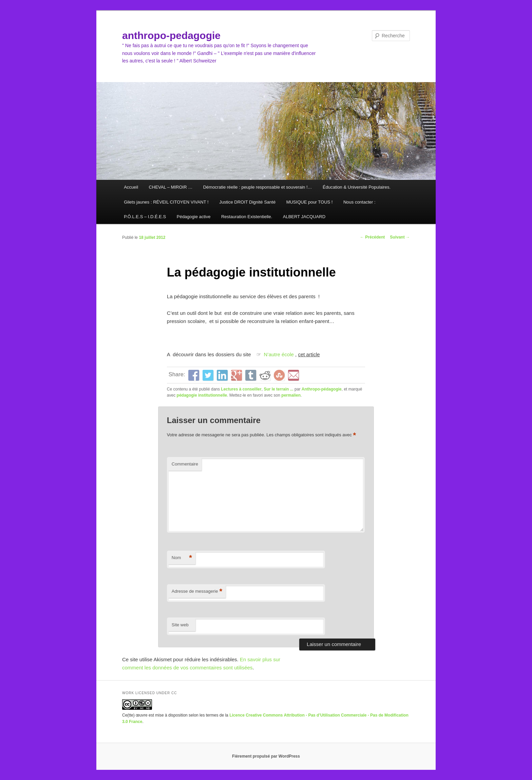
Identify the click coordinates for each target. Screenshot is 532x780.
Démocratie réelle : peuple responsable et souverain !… (258, 187)
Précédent (372, 237)
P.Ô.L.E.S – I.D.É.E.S (145, 217)
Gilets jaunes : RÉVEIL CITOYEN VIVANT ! (166, 202)
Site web (180, 625)
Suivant (400, 237)
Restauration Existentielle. (247, 217)
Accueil (131, 187)
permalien (291, 395)
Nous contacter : (359, 202)
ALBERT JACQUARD (304, 217)
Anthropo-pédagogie (322, 389)
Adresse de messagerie (197, 592)
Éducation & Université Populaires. (357, 187)
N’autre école (279, 354)
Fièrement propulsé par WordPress (266, 756)
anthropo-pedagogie (171, 35)
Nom (182, 558)
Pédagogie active (194, 217)
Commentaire (185, 464)
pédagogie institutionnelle (202, 395)
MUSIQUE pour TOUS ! (310, 202)
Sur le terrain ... (278, 389)
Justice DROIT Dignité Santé (247, 202)
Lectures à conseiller (241, 389)
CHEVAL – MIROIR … (171, 187)
